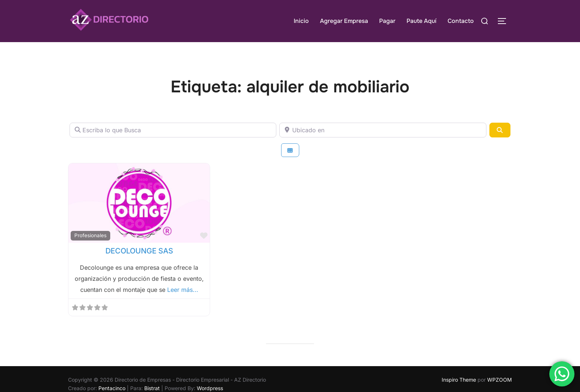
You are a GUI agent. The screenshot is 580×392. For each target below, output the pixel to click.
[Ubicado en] (383, 130)
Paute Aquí (421, 21)
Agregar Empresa (344, 21)
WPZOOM (500, 380)
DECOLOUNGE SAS (139, 251)
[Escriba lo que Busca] (173, 130)
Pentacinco (112, 388)
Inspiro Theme (459, 380)
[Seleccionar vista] (290, 150)
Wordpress (210, 388)
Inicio (301, 21)
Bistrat (152, 388)
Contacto (461, 21)
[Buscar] (500, 130)
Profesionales (90, 235)
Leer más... (183, 290)
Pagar (387, 21)
